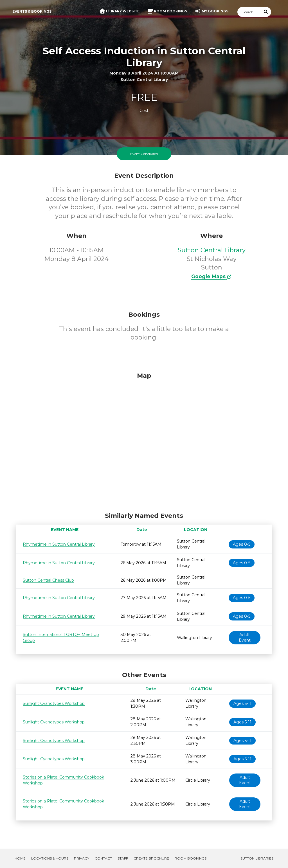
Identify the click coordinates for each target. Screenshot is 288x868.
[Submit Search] (266, 12)
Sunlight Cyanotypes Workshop (54, 703)
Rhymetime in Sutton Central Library (59, 544)
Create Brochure (151, 858)
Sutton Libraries (257, 858)
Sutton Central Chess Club (48, 580)
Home (20, 858)
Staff (123, 858)
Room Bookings (191, 858)
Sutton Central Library (212, 250)
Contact (103, 858)
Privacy (82, 858)
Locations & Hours (50, 858)
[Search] (249, 12)
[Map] (144, 441)
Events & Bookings (32, 11)
